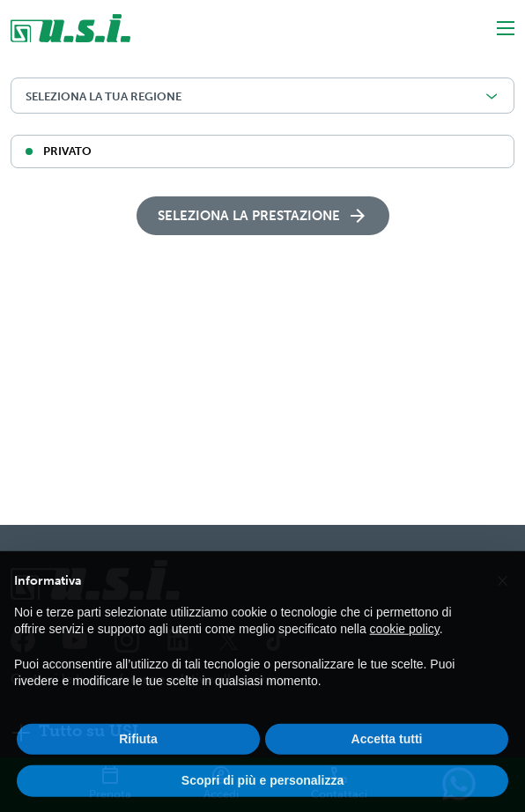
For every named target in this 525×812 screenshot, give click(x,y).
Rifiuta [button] (138, 752)
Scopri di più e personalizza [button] (262, 794)
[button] (502, 594)
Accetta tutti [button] (387, 752)
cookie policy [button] (405, 643)
